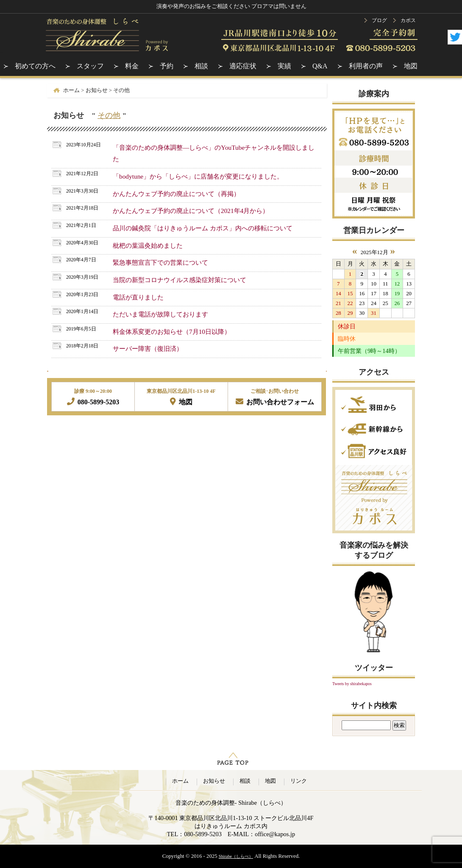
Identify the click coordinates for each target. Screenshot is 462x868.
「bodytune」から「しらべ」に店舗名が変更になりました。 (198, 176)
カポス (408, 20)
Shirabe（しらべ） (236, 856)
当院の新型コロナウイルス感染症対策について (180, 280)
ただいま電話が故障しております (160, 314)
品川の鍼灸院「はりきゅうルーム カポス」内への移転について (203, 228)
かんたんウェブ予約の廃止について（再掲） (176, 194)
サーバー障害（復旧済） (148, 349)
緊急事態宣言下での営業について (160, 262)
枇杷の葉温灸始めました (148, 245)
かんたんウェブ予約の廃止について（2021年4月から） (191, 211)
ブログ (379, 20)
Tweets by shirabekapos (352, 684)
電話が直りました (138, 297)
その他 (109, 115)
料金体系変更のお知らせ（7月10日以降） (172, 332)
